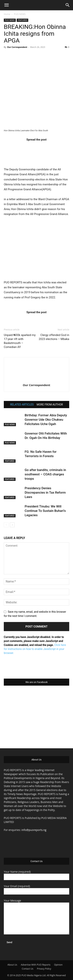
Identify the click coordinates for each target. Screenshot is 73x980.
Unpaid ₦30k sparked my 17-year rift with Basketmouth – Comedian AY (20, 341)
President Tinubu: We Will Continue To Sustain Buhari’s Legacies (45, 511)
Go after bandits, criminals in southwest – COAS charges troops (45, 474)
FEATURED (22, 20)
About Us (12, 965)
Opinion (58, 965)
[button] (6, 5)
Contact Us (28, 969)
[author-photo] (37, 380)
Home (7, 14)
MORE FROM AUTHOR (50, 405)
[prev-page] (6, 525)
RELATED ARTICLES (22, 405)
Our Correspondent (17, 47)
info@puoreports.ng (34, 830)
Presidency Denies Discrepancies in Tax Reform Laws (45, 492)
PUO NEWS (20, 14)
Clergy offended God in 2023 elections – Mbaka (54, 337)
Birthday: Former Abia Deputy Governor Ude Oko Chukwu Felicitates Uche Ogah (46, 420)
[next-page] (12, 525)
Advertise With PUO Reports (36, 965)
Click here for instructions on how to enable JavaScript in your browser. (35, 649)
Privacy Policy (44, 969)
